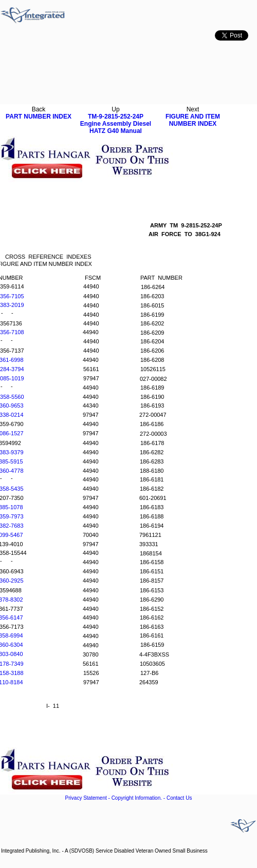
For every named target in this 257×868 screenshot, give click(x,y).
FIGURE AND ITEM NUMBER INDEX (193, 120)
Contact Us (179, 798)
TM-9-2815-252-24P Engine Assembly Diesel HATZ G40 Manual (116, 124)
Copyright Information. (137, 798)
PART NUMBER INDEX (39, 117)
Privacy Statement (86, 798)
